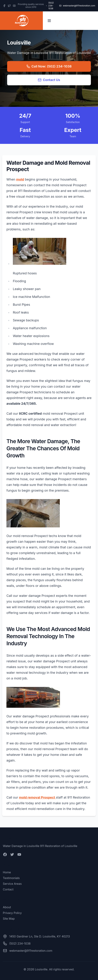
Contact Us (49, 80)
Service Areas (12, 884)
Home (7, 872)
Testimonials (11, 878)
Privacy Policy (12, 913)
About (7, 907)
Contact (8, 889)
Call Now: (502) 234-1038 (49, 66)
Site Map (9, 919)
